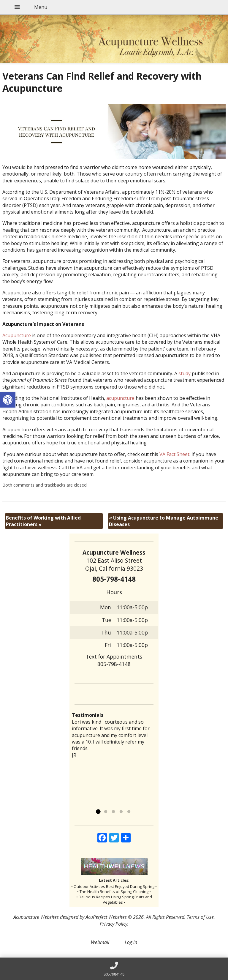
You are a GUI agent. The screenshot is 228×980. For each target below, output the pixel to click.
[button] (8, 400)
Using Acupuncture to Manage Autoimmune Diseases (164, 521)
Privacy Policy (114, 924)
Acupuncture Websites (36, 917)
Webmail (100, 942)
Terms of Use (200, 917)
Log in (131, 942)
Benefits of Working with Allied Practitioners (43, 521)
